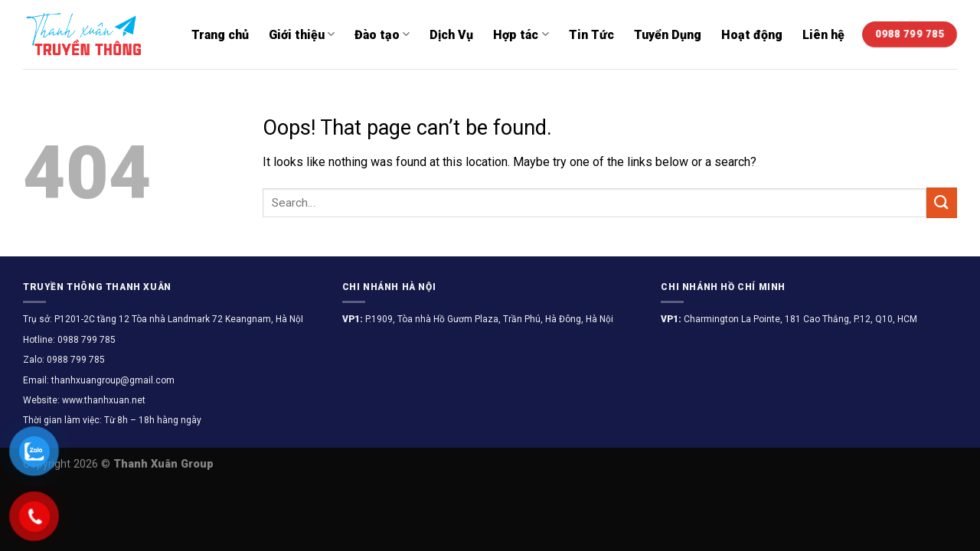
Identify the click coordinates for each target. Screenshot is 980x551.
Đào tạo (382, 34)
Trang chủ (220, 35)
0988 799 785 (85, 340)
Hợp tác (521, 34)
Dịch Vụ (451, 35)
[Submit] (942, 202)
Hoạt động (752, 35)
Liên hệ (823, 35)
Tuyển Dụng (668, 35)
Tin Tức (591, 35)
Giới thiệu (302, 34)
